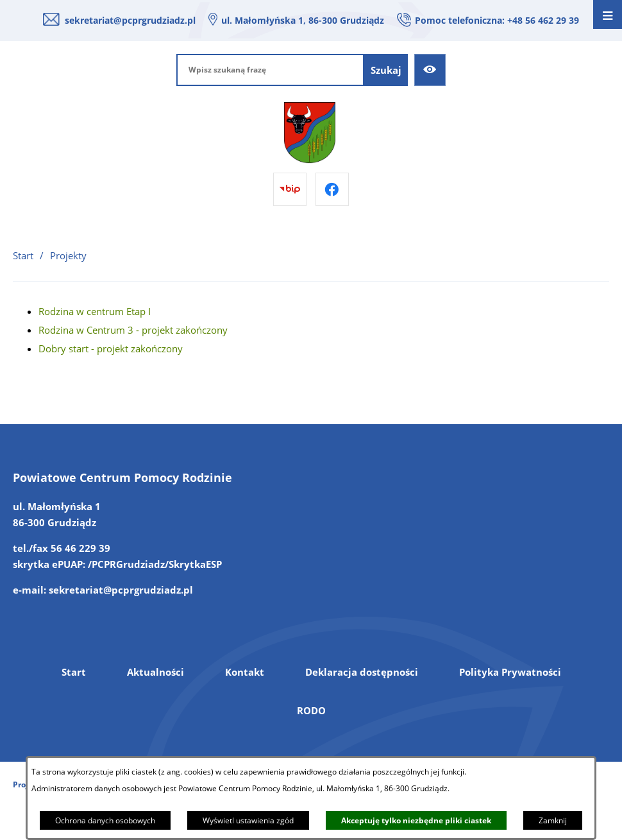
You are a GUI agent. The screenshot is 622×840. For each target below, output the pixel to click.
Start (74, 672)
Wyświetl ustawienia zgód (248, 820)
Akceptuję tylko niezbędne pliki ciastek (416, 820)
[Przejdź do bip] (290, 189)
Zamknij (553, 820)
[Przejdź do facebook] (332, 189)
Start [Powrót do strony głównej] (23, 255)
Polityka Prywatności (510, 672)
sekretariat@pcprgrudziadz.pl (130, 20)
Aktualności (155, 672)
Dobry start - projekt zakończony (111, 348)
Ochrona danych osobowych (105, 820)
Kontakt (245, 672)
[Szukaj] (386, 70)
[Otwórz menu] (608, 14)
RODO (311, 710)
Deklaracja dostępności (362, 672)
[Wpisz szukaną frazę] (270, 70)
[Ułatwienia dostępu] (430, 70)
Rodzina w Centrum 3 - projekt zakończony (133, 330)
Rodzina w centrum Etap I (95, 311)
